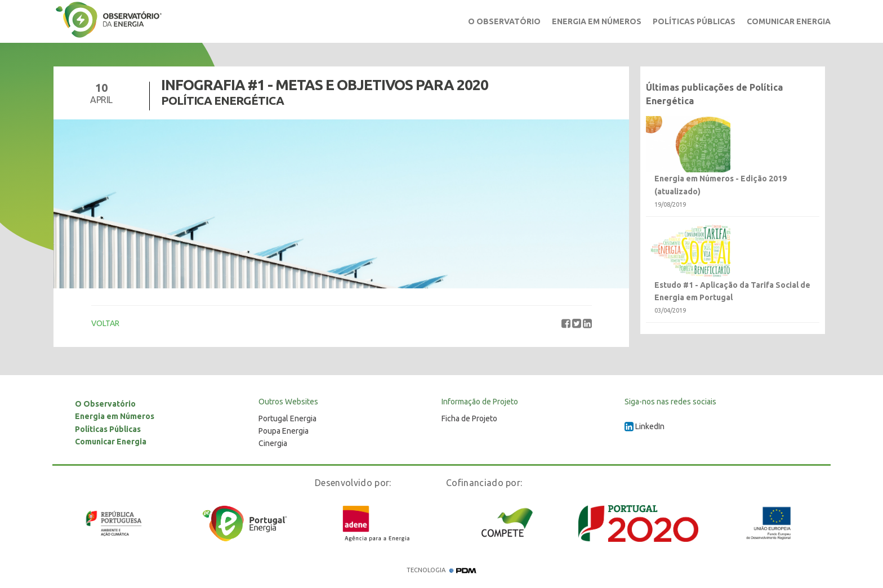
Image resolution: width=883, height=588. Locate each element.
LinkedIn (645, 426)
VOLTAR (105, 323)
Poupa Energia (284, 431)
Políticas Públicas (694, 21)
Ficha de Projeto (469, 418)
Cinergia (273, 443)
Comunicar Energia (789, 21)
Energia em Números (597, 21)
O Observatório (504, 21)
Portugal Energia (287, 418)
